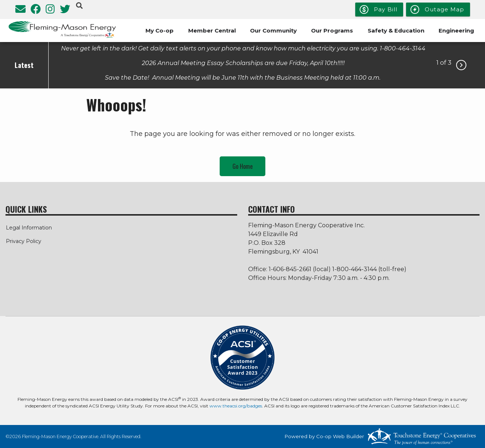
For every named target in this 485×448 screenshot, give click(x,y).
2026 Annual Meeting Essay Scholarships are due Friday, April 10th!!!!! (243, 63)
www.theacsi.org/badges (236, 406)
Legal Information (29, 228)
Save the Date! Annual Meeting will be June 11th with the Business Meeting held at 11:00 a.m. (243, 77)
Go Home (242, 166)
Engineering (456, 31)
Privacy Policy (23, 241)
